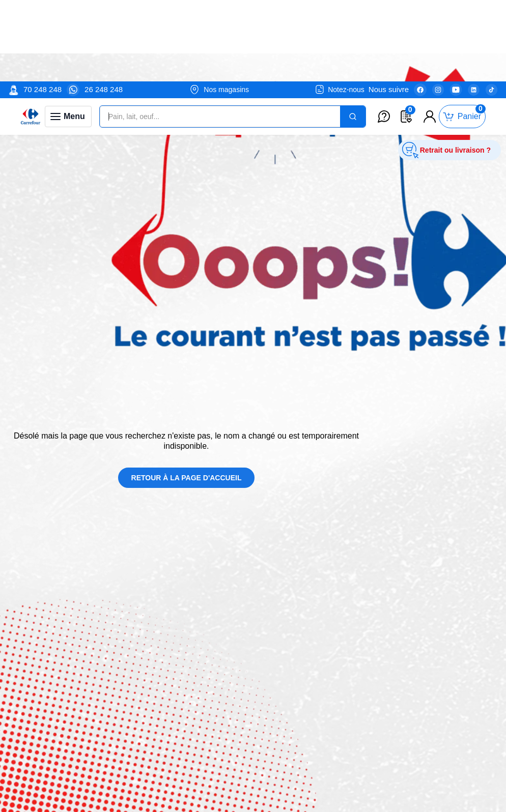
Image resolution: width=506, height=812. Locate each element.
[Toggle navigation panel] (68, 35)
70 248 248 (43, 8)
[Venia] (31, 35)
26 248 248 (104, 8)
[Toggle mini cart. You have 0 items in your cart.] (462, 35)
